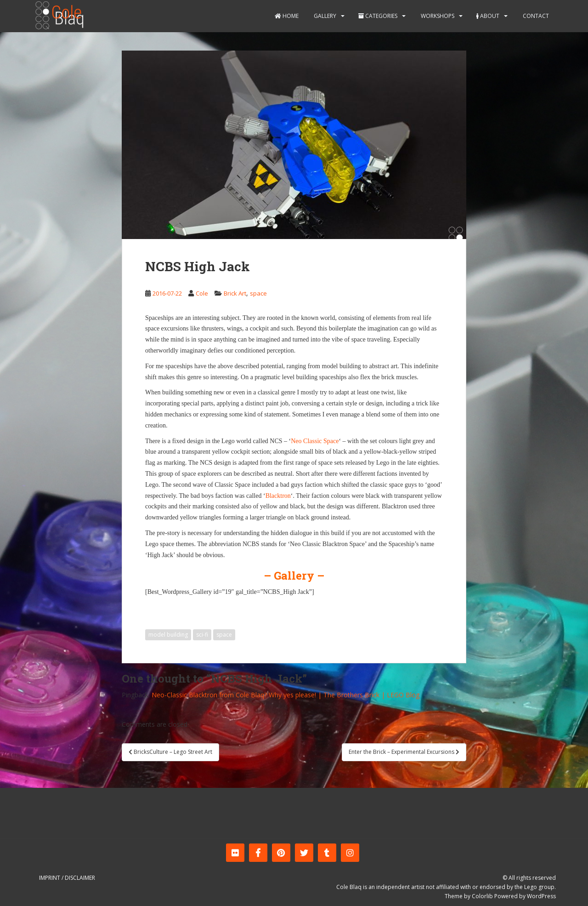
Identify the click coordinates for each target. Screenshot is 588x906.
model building (168, 635)
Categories (378, 16)
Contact (535, 16)
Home (287, 16)
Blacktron (278, 496)
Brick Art (235, 293)
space (258, 293)
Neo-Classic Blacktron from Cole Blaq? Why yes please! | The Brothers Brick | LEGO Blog (286, 695)
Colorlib (482, 896)
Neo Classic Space (315, 441)
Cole (202, 293)
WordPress (541, 896)
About (488, 16)
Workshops (437, 16)
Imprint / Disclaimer (67, 878)
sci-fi (202, 635)
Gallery (324, 16)
